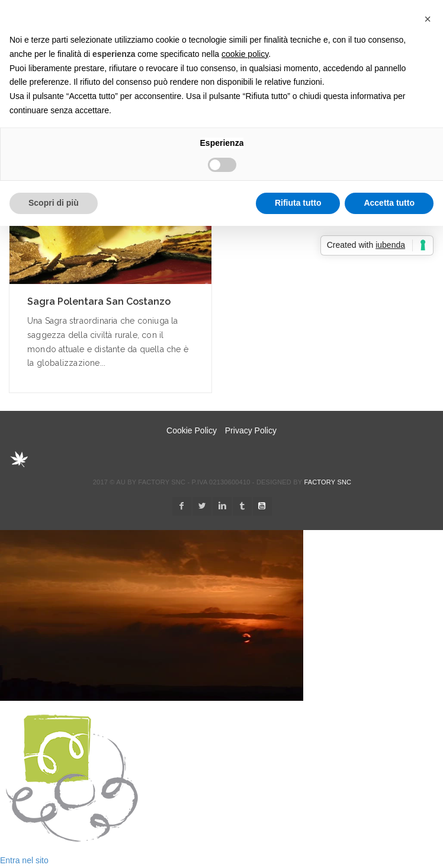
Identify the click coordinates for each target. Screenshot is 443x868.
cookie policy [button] (245, 54)
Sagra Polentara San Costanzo (99, 301)
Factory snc (328, 482)
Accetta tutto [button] (389, 203)
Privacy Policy (251, 430)
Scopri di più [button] (54, 203)
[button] (428, 19)
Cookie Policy (192, 430)
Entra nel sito (24, 860)
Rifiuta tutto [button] (298, 203)
